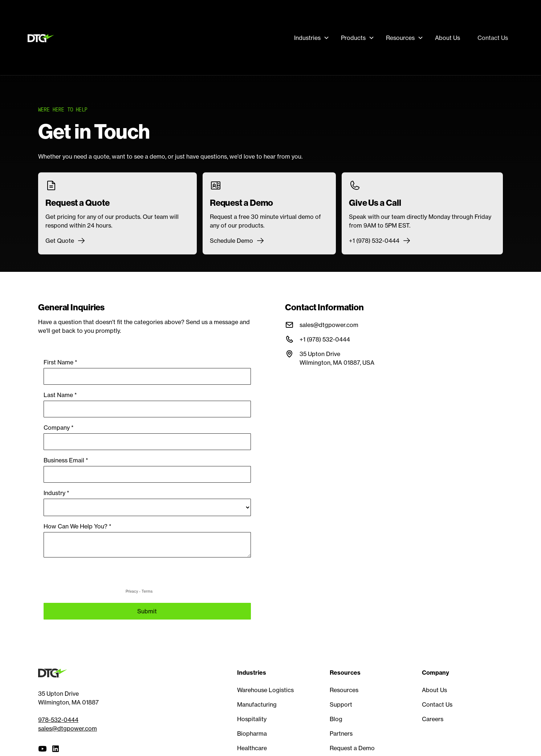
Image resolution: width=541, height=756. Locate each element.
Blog (336, 719)
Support (341, 704)
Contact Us (493, 38)
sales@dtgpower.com (68, 728)
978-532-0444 (58, 720)
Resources (344, 690)
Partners (341, 733)
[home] (42, 38)
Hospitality (252, 719)
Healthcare (252, 748)
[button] (312, 38)
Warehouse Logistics (265, 690)
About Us (448, 38)
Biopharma (252, 733)
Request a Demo (352, 748)
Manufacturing (257, 704)
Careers (433, 719)
